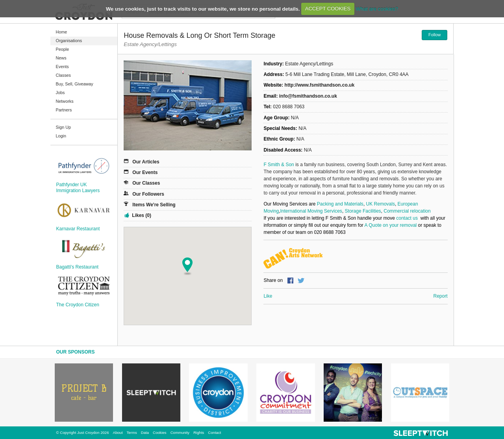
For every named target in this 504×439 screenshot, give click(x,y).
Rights (199, 433)
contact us (408, 218)
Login (61, 136)
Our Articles (146, 162)
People (63, 49)
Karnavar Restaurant (78, 229)
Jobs (60, 93)
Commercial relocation (408, 211)
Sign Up (63, 127)
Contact (214, 433)
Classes (63, 75)
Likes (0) (142, 215)
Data (145, 433)
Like (268, 296)
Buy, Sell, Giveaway (75, 84)
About (118, 433)
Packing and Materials (340, 204)
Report (440, 296)
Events (62, 67)
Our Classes (146, 183)
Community (180, 433)
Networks (65, 101)
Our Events (145, 172)
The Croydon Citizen (78, 305)
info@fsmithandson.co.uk (308, 96)
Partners (64, 110)
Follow (435, 35)
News (61, 58)
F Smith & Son (279, 165)
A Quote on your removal (391, 225)
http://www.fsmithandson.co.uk (320, 85)
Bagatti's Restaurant (78, 267)
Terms (132, 433)
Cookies (160, 433)
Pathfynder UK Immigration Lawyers (78, 187)
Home (62, 32)
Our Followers (148, 194)
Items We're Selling (154, 205)
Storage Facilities (363, 211)
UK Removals (381, 204)
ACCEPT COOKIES (328, 8)
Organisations (69, 41)
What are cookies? (377, 8)
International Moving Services (311, 211)
